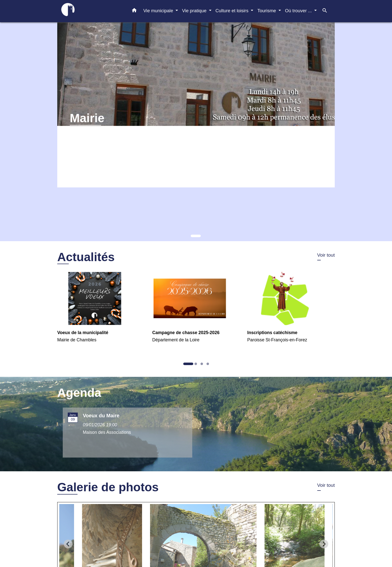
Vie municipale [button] (159, 11)
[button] (134, 11)
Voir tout (326, 255)
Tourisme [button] (267, 11)
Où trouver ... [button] (299, 11)
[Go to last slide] (68, 544)
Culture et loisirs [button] (233, 11)
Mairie (87, 118)
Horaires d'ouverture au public (99, 136)
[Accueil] (88, 11)
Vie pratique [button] (195, 11)
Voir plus (79, 147)
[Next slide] (324, 544)
